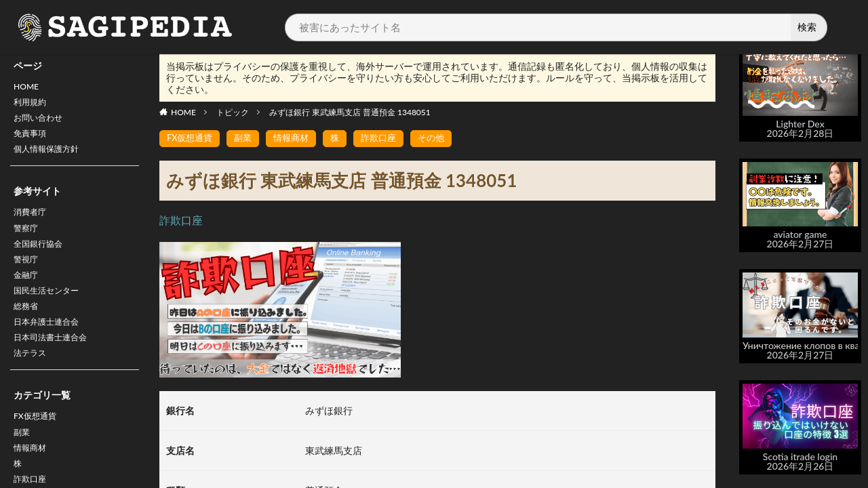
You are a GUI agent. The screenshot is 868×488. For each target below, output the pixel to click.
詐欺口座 (389, 139)
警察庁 (28, 241)
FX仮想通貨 (38, 447)
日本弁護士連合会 (52, 347)
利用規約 (33, 105)
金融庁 (28, 294)
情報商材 (298, 139)
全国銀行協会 (42, 259)
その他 (443, 139)
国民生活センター (52, 311)
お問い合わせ (42, 123)
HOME (28, 88)
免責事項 (33, 141)
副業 (23, 465)
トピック (233, 112)
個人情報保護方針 (52, 158)
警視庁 (28, 276)
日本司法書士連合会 (56, 364)
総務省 (28, 329)
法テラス (33, 382)
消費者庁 (33, 223)
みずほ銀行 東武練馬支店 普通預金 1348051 (350, 112)
